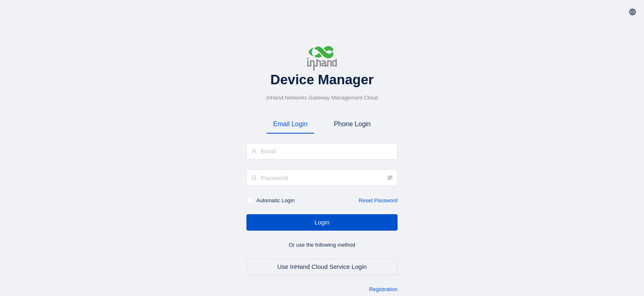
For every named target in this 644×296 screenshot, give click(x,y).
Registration (383, 289)
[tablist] (322, 124)
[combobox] (322, 151)
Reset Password (378, 200)
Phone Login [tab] (352, 124)
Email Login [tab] (290, 124)
